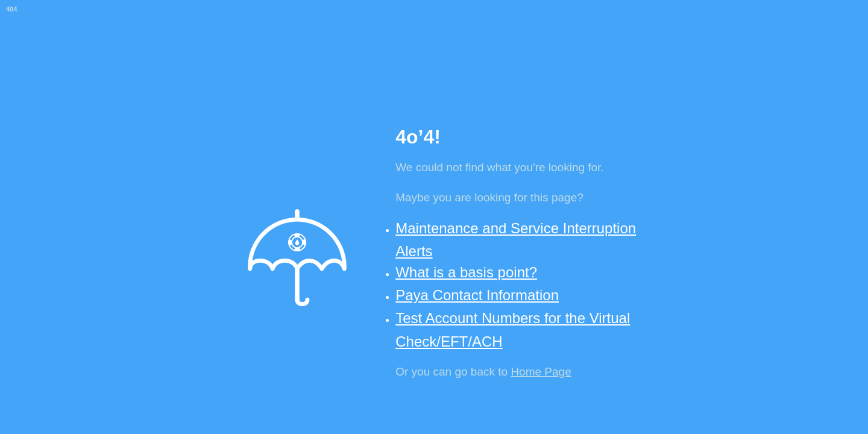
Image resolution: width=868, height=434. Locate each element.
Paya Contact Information (477, 295)
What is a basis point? (466, 272)
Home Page (541, 372)
